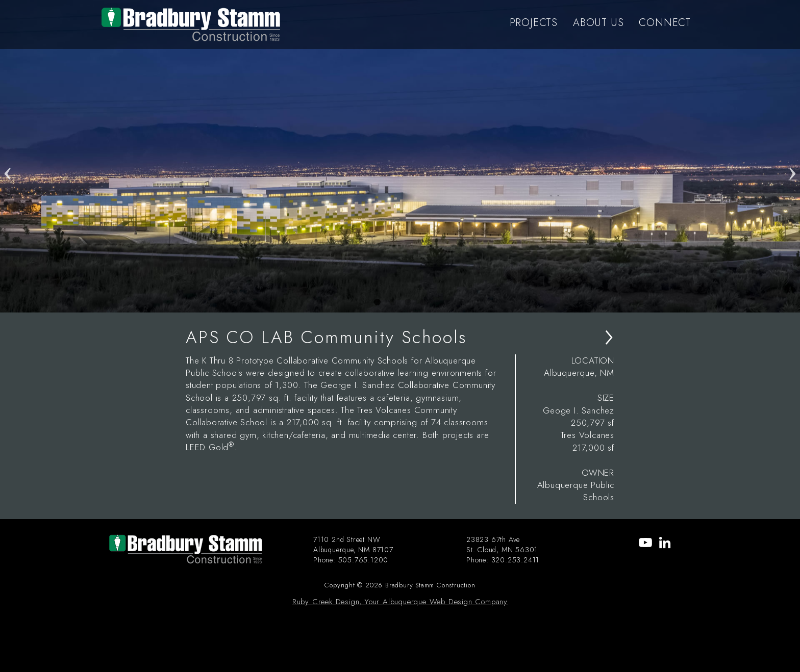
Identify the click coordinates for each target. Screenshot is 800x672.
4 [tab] (423, 302)
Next (792, 156)
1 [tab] (377, 302)
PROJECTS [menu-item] (534, 23)
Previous (8, 156)
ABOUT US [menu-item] (598, 23)
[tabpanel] (400, 156)
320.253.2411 (516, 560)
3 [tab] (408, 302)
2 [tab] (392, 302)
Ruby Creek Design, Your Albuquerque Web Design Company (400, 602)
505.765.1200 (364, 560)
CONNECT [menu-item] (665, 23)
